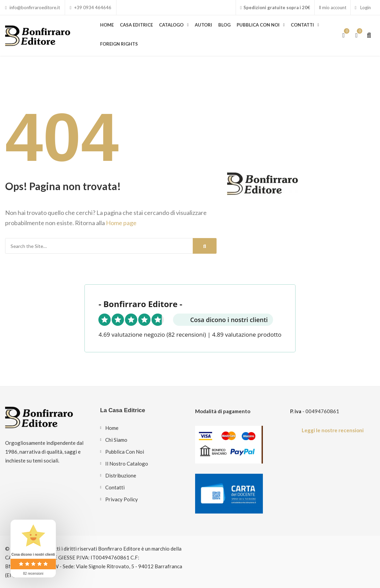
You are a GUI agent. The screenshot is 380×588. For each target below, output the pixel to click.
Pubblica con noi (258, 25)
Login (363, 7)
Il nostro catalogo (127, 464)
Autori (203, 25)
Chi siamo (116, 440)
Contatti (302, 25)
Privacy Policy (122, 499)
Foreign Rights (119, 44)
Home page (121, 223)
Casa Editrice (136, 25)
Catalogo (171, 25)
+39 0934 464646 (91, 7)
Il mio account (332, 7)
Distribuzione (121, 475)
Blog (224, 25)
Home (107, 25)
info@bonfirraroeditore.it (33, 7)
